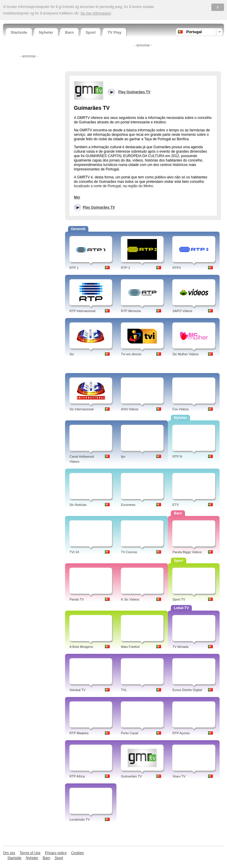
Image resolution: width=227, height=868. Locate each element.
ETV (175, 505)
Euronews (128, 505)
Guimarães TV (131, 776)
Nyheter (46, 32)
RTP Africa (77, 776)
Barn (69, 32)
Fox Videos (180, 409)
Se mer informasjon (96, 13)
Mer (77, 197)
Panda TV (77, 599)
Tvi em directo (131, 354)
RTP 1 (74, 268)
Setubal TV (77, 690)
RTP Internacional (82, 311)
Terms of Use (30, 853)
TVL (124, 690)
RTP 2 (125, 268)
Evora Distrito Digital (187, 690)
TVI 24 (74, 552)
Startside (19, 32)
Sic (72, 354)
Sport (91, 32)
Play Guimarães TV (99, 207)
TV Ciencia (129, 552)
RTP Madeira (79, 733)
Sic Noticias (78, 505)
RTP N (177, 456)
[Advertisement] (28, 149)
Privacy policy (56, 853)
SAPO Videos (182, 311)
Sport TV (179, 599)
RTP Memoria (131, 311)
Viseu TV (179, 776)
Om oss (9, 853)
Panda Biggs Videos (187, 552)
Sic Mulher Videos (185, 354)
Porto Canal (129, 733)
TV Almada (180, 647)
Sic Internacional (81, 409)
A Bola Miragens (81, 647)
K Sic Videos (130, 599)
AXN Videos (130, 409)
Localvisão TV (80, 819)
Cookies (77, 853)
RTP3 (176, 268)
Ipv (123, 456)
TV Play (115, 32)
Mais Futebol (130, 647)
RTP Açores (181, 733)
